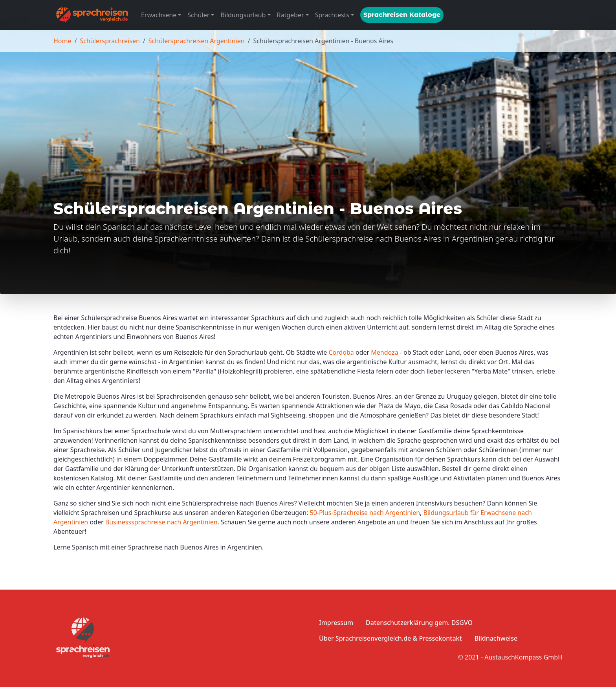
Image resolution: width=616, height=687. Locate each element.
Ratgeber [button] (291, 15)
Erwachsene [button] (159, 15)
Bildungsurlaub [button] (243, 15)
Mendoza (384, 352)
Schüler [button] (198, 15)
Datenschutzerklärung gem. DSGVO (419, 623)
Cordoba (341, 352)
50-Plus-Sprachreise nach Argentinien (365, 513)
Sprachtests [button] (332, 15)
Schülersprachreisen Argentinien (197, 41)
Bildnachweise (496, 638)
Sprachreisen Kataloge (402, 15)
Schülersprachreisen (110, 41)
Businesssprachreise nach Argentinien (161, 522)
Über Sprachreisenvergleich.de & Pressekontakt (390, 638)
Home (62, 41)
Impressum (336, 623)
